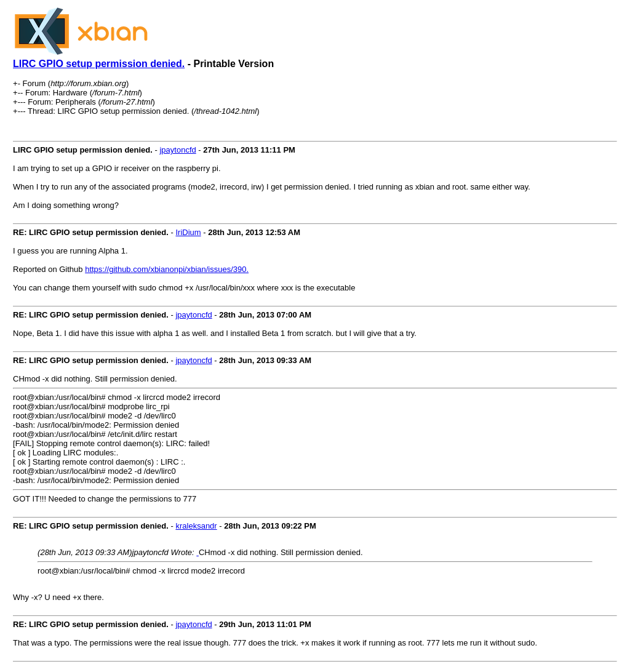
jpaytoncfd (177, 150)
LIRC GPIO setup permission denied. (99, 64)
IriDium (188, 232)
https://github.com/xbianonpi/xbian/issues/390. (167, 269)
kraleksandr (196, 526)
